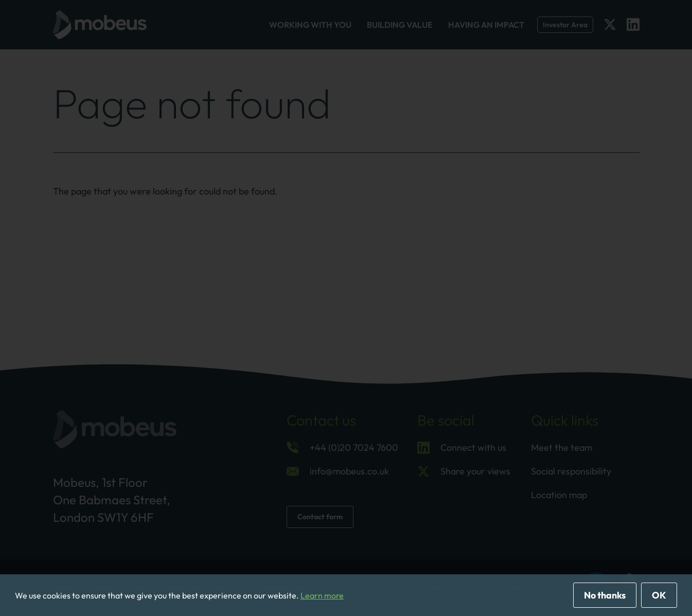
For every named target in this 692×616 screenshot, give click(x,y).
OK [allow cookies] (659, 595)
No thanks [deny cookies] (605, 595)
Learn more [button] (322, 595)
